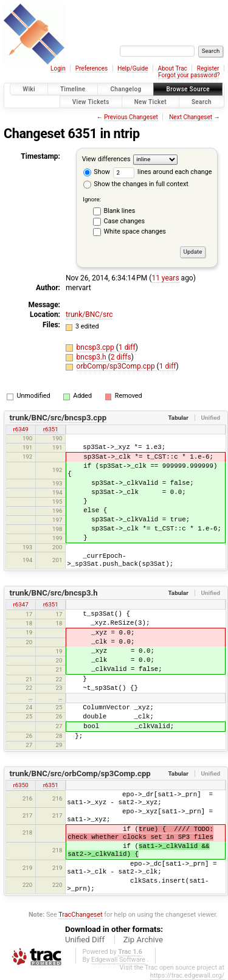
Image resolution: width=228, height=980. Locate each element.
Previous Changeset (131, 117)
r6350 (21, 785)
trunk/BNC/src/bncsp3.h (54, 593)
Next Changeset (191, 117)
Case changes (125, 221)
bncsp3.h (92, 357)
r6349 (21, 429)
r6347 (21, 604)
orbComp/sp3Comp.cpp (117, 366)
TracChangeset (80, 915)
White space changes (135, 231)
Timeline (73, 89)
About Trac (172, 68)
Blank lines (120, 211)
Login (58, 68)
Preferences (92, 68)
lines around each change (163, 172)
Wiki (29, 89)
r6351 (51, 429)
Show (97, 172)
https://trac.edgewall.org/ (187, 975)
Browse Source (188, 89)
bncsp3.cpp (96, 347)
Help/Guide (133, 68)
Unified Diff (85, 940)
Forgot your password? (189, 75)
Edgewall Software (118, 960)
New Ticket (150, 102)
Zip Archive (143, 940)
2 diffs (121, 357)
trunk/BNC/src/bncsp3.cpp (58, 418)
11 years (165, 278)
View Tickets (91, 102)
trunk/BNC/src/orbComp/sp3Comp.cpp (80, 773)
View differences (106, 159)
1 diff (127, 347)
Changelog (126, 89)
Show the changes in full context (136, 184)
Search (202, 102)
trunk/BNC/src (89, 315)
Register (208, 68)
